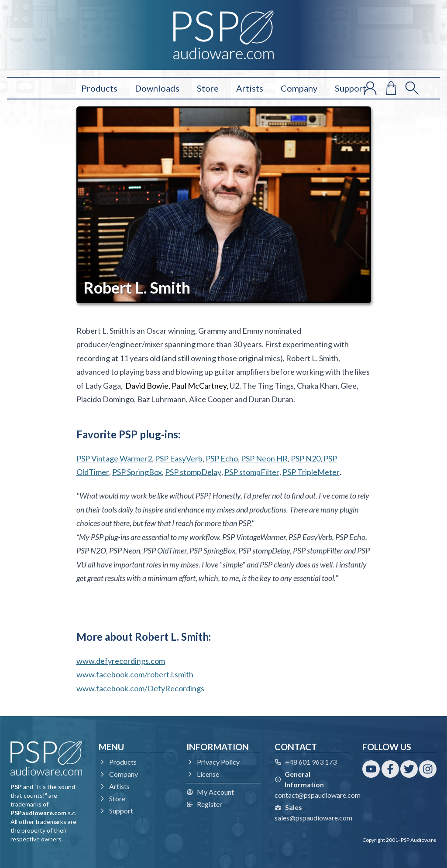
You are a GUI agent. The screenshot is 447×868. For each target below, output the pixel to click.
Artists (250, 88)
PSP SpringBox (137, 472)
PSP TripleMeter (311, 472)
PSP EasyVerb (179, 458)
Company (299, 88)
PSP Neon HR (264, 458)
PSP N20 (306, 458)
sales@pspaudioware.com (313, 818)
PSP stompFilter (252, 472)
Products (99, 88)
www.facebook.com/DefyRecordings (140, 688)
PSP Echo (222, 458)
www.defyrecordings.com (121, 661)
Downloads (157, 88)
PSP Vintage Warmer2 (114, 458)
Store (208, 88)
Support (351, 88)
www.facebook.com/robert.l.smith (135, 674)
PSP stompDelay (193, 472)
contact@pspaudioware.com (318, 795)
